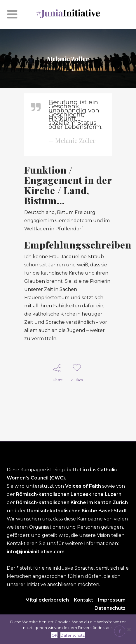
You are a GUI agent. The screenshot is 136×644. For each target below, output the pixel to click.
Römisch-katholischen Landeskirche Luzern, (69, 494)
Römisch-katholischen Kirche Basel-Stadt (77, 511)
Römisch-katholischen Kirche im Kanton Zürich (72, 502)
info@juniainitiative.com (36, 552)
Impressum (112, 600)
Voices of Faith (84, 486)
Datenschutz (110, 608)
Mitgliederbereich (47, 600)
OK (54, 635)
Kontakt (83, 600)
